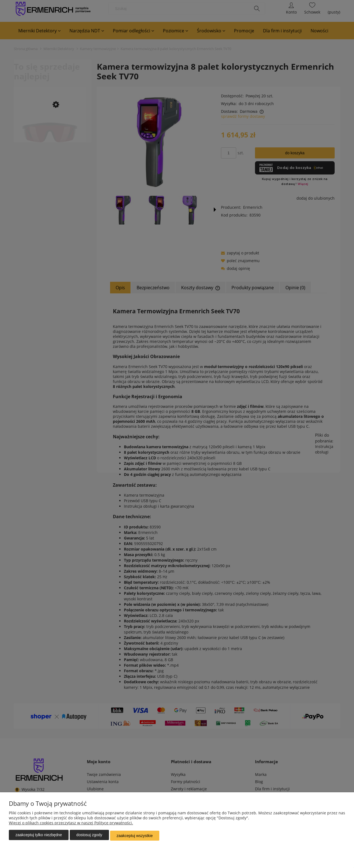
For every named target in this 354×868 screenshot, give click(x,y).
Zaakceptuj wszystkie (135, 836)
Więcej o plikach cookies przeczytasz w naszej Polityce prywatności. (71, 824)
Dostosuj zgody (89, 836)
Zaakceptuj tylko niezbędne (39, 836)
